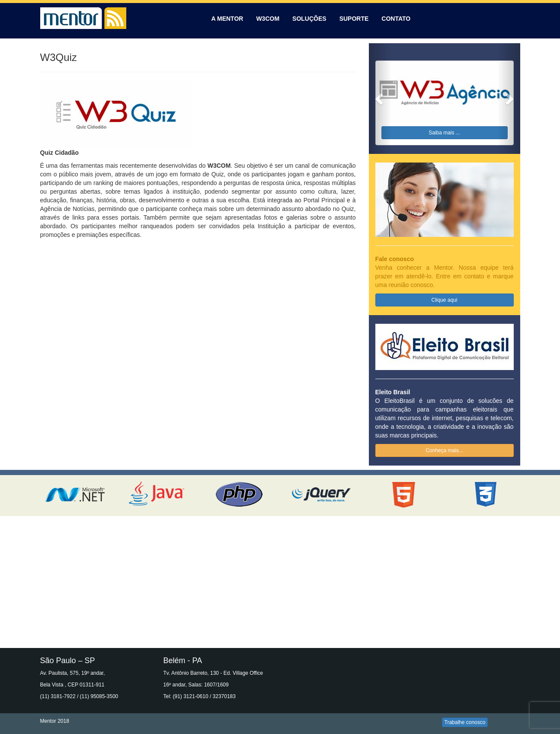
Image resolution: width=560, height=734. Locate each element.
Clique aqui (444, 300)
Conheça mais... (444, 450)
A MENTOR (227, 19)
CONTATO (396, 19)
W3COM (268, 19)
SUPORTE (354, 19)
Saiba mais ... (444, 133)
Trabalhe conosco (465, 722)
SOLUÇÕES (309, 19)
